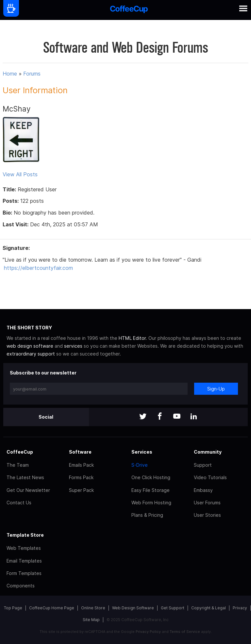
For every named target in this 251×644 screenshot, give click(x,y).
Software (80, 452)
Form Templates (24, 573)
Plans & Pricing (147, 515)
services (73, 346)
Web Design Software (133, 608)
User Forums (207, 503)
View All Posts (20, 174)
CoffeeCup (20, 452)
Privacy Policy (148, 632)
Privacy (240, 608)
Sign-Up (216, 389)
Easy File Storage (151, 490)
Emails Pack (81, 465)
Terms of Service (185, 632)
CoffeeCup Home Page (52, 608)
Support (203, 465)
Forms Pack (81, 477)
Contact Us (19, 503)
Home (10, 74)
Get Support (173, 608)
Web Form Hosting (151, 503)
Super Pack (81, 490)
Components (21, 586)
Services (142, 452)
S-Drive (140, 465)
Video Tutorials (210, 477)
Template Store (25, 535)
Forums (32, 74)
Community (208, 452)
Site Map (91, 620)
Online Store (93, 608)
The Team (18, 465)
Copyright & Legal (209, 608)
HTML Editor (132, 338)
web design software (30, 346)
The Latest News (25, 477)
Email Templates (24, 561)
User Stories (207, 515)
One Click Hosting (151, 477)
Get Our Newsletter (28, 490)
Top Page (13, 608)
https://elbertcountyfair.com (38, 268)
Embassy (203, 490)
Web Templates (24, 548)
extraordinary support (31, 354)
